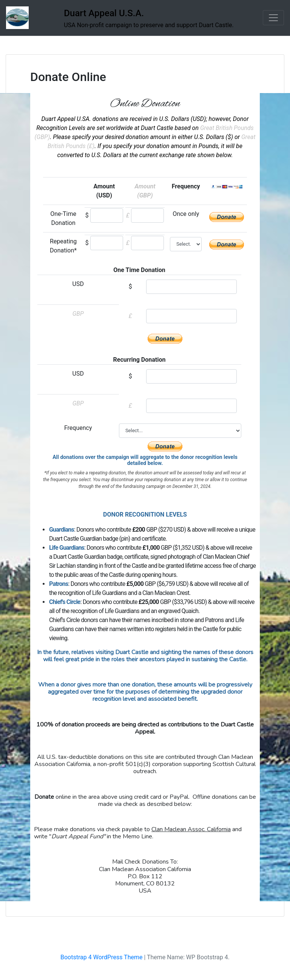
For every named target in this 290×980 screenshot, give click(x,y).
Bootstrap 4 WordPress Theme (101, 957)
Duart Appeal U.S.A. (104, 13)
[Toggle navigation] (273, 18)
